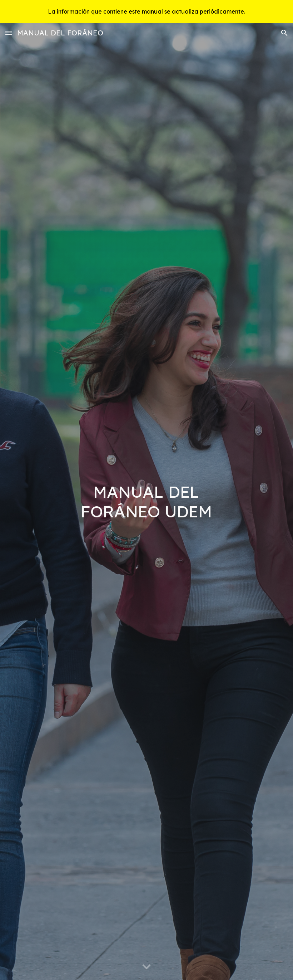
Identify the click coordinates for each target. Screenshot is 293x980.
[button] (9, 33)
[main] (147, 501)
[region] (146, 11)
